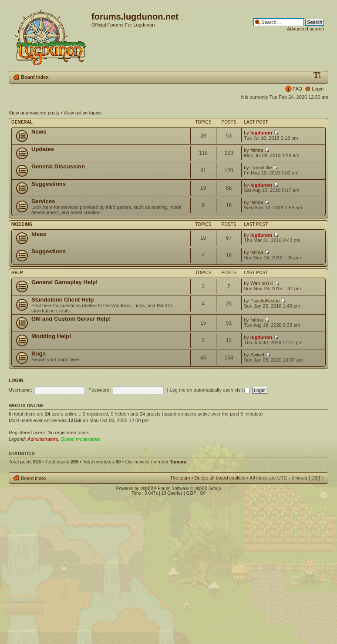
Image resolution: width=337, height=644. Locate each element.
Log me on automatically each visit (210, 390)
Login (318, 89)
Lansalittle (261, 168)
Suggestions (49, 184)
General (22, 122)
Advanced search (305, 29)
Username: (20, 390)
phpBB (147, 488)
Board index (35, 77)
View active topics (83, 113)
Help (17, 273)
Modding (22, 224)
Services (43, 201)
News (39, 132)
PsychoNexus (265, 301)
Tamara (178, 462)
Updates (43, 149)
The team (180, 478)
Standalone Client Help (63, 300)
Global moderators (80, 439)
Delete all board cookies (220, 478)
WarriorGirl (262, 283)
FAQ (297, 89)
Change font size (317, 75)
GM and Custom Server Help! (71, 319)
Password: (99, 390)
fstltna (257, 150)
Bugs (39, 354)
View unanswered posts (34, 113)
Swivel (257, 355)
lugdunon (261, 133)
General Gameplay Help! (64, 282)
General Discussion (58, 166)
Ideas (39, 234)
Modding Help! (51, 336)
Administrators (43, 439)
